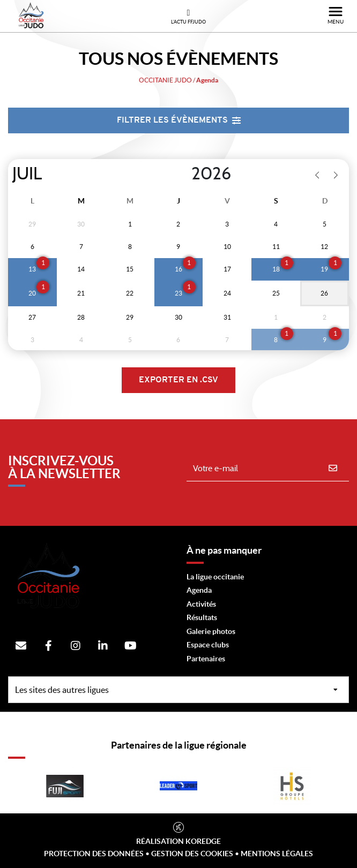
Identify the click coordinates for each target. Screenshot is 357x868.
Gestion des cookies (192, 854)
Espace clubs (208, 645)
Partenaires (206, 659)
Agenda (199, 590)
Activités (201, 604)
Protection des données (94, 854)
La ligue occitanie (215, 577)
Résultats (202, 617)
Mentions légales (277, 854)
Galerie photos (211, 631)
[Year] (183, 174)
